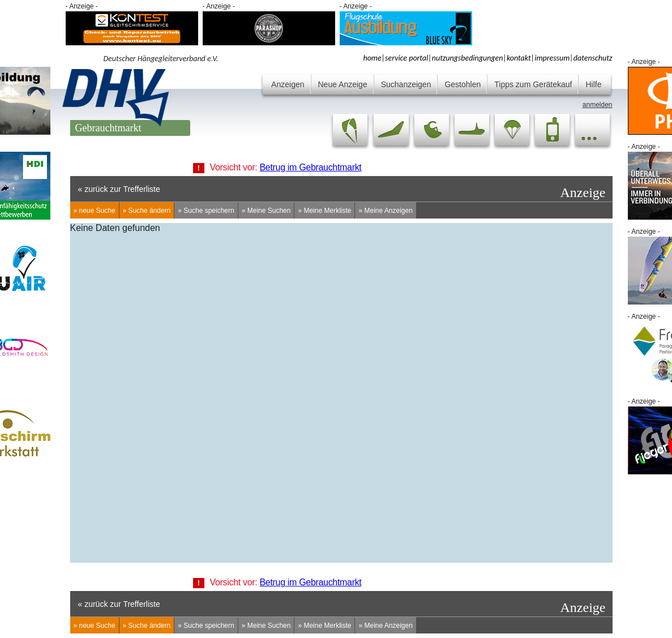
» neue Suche (95, 211)
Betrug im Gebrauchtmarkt (311, 167)
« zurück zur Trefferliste (119, 189)
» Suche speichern (206, 211)
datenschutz (593, 58)
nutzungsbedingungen (468, 58)
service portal (406, 58)
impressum (552, 58)
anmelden (598, 105)
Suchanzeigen (406, 84)
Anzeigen (288, 84)
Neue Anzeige (343, 84)
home (372, 58)
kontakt (519, 58)
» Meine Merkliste (324, 211)
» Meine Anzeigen (385, 211)
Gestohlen (463, 84)
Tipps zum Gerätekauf (533, 84)
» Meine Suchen (266, 211)
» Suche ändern (147, 211)
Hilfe (593, 84)
